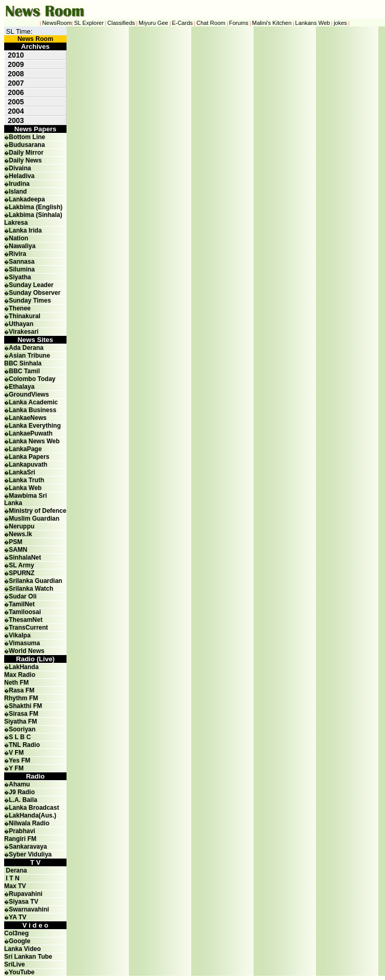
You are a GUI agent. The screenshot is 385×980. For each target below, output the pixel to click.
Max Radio (20, 675)
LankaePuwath (31, 433)
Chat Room (211, 23)
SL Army (22, 565)
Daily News (25, 160)
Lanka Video (22, 949)
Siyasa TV (24, 902)
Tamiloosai (25, 612)
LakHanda (24, 667)
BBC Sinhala (23, 363)
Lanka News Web (34, 441)
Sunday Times (30, 301)
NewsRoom (57, 23)
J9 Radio (22, 792)
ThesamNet (26, 620)
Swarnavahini (29, 909)
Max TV (15, 886)
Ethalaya (22, 387)
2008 (16, 74)
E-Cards (182, 23)
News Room (36, 39)
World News (26, 651)
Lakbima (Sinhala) (36, 215)
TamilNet (22, 604)
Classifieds (121, 23)
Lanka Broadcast (34, 808)
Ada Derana (26, 348)
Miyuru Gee (154, 23)
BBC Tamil (24, 371)
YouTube (22, 972)
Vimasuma (24, 643)
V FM (16, 753)
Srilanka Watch (31, 589)
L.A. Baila (23, 800)
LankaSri (22, 472)
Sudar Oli (23, 596)
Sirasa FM (24, 714)
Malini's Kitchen (272, 23)
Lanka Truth (26, 480)
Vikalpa (20, 635)
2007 (16, 83)
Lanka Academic (33, 402)
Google (19, 941)
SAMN (18, 550)
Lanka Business (32, 410)
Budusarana (27, 145)
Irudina (19, 184)
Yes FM (19, 760)
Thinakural (25, 316)
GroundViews (29, 394)
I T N (12, 878)
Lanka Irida (25, 230)
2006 (16, 92)
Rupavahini (26, 894)
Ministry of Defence (38, 511)
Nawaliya (22, 246)
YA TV (18, 917)
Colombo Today (32, 379)
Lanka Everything (35, 426)
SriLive (15, 964)
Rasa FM (22, 690)
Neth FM (16, 683)
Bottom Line (27, 137)
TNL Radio (24, 745)
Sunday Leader (31, 285)
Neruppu (22, 526)
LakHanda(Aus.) (32, 815)
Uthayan (21, 324)
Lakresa (16, 223)
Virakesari (24, 332)
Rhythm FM (21, 698)
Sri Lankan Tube (28, 957)
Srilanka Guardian (36, 581)
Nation (18, 238)
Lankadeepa (27, 199)
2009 (16, 64)
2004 (16, 111)
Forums (239, 23)
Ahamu (19, 784)
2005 (16, 102)
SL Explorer (89, 23)
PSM (16, 542)
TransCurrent (28, 628)
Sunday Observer (35, 293)
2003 (16, 120)
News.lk (21, 534)
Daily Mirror (26, 153)
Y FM (16, 768)
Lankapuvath (28, 465)
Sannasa (22, 262)
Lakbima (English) (36, 207)
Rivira (17, 254)
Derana (16, 870)
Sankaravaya (28, 847)
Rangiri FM (20, 839)
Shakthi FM (25, 706)
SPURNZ (22, 573)
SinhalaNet (25, 557)
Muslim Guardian (34, 519)
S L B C (20, 737)
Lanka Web (25, 488)
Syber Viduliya (30, 854)
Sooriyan (22, 729)
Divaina (20, 168)
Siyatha (20, 277)
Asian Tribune (29, 356)
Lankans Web (313, 23)
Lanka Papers (29, 457)
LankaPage (25, 449)
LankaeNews (28, 418)
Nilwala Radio (29, 823)
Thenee (20, 308)
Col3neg (16, 933)
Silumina (22, 269)
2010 (16, 55)
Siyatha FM (21, 722)
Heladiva (22, 176)
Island (18, 192)
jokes (340, 23)
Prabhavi (22, 831)
